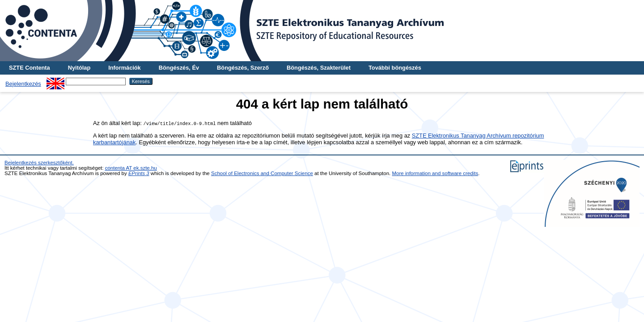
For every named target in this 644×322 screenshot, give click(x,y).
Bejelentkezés (23, 84)
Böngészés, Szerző (243, 68)
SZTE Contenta (30, 68)
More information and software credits (435, 173)
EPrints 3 (139, 173)
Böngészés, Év (179, 68)
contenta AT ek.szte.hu (131, 168)
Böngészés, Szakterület (319, 68)
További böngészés (395, 68)
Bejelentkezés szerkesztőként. (39, 163)
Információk (125, 68)
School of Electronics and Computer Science (262, 173)
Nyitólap (79, 68)
